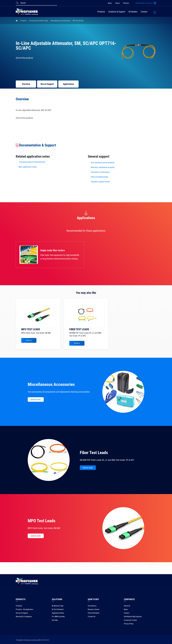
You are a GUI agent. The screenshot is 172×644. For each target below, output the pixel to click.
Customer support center (100, 182)
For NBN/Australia (58, 617)
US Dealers (133, 12)
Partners (126, 3)
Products (101, 12)
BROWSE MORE (36, 400)
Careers (127, 613)
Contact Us (92, 617)
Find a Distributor (94, 613)
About (117, 3)
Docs (47, 84)
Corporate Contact (130, 620)
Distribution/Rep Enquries (133, 617)
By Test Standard (58, 609)
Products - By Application (24, 609)
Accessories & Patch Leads (39, 21)
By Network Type (58, 606)
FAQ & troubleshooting (100, 177)
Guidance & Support (117, 12)
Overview (26, 84)
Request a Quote (94, 609)
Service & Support (22, 613)
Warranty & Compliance (24, 617)
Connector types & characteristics (32, 162)
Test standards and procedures (103, 163)
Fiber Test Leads (94, 453)
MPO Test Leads (42, 521)
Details (29, 340)
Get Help (55, 620)
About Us (127, 606)
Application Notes (58, 613)
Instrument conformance (100, 172)
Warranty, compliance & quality (103, 167)
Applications (68, 84)
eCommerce (92, 606)
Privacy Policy (129, 624)
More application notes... (28, 167)
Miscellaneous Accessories (60, 21)
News (110, 3)
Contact (144, 12)
